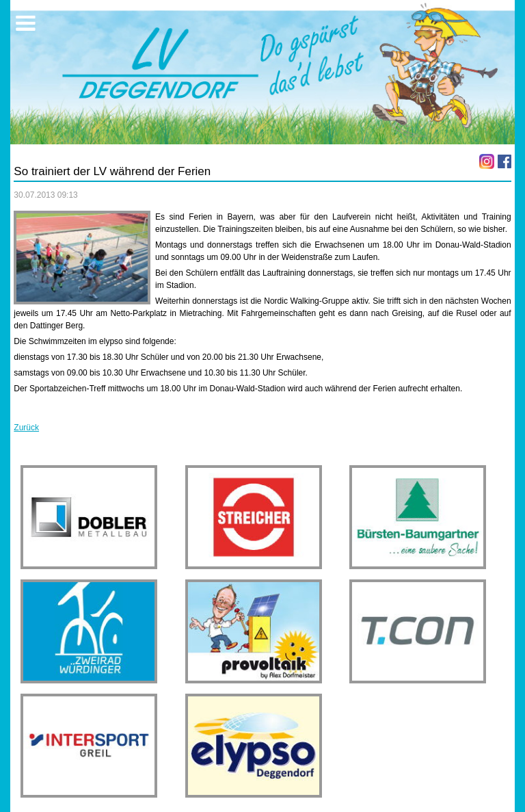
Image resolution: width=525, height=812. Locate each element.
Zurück (26, 428)
